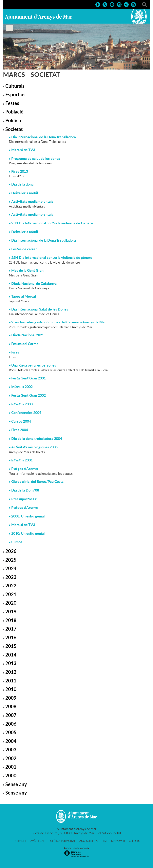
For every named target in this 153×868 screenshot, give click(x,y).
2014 (11, 655)
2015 (11, 646)
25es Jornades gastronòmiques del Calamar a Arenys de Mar (59, 322)
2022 (11, 585)
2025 (11, 560)
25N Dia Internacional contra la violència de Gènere (52, 223)
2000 (11, 775)
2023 (11, 577)
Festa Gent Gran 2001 (29, 378)
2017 (11, 629)
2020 (11, 603)
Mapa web (118, 841)
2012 (11, 672)
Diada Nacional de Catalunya (34, 283)
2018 (11, 620)
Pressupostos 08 (24, 499)
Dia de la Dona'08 (25, 490)
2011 (11, 681)
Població (14, 112)
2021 (11, 594)
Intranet (20, 841)
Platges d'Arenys (25, 469)
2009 (11, 698)
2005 (11, 732)
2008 (11, 706)
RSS (105, 841)
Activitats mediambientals (32, 201)
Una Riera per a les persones (34, 365)
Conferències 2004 (26, 413)
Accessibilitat (89, 841)
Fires (15, 352)
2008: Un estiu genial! (28, 516)
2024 (11, 568)
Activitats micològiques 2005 (34, 447)
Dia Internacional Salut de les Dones (40, 309)
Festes (12, 103)
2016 (11, 637)
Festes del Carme (25, 344)
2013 (11, 663)
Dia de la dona (22, 184)
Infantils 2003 (22, 404)
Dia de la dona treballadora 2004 (37, 438)
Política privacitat (62, 841)
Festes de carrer (24, 249)
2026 (11, 551)
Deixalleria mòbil (25, 193)
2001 (11, 767)
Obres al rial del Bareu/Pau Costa (37, 481)
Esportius (15, 94)
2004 (11, 741)
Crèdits (134, 841)
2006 (11, 724)
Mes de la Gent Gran (27, 270)
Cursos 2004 (21, 421)
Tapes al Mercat (24, 296)
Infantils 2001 (22, 460)
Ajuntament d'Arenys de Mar (39, 17)
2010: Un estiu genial (28, 533)
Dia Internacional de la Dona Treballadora (44, 137)
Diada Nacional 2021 (28, 335)
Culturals (15, 86)
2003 (11, 749)
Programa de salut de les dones (36, 158)
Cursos (17, 542)
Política (13, 120)
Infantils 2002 (22, 387)
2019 (11, 611)
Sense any (16, 784)
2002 (11, 758)
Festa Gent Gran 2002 (29, 395)
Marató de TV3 (23, 150)
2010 (11, 689)
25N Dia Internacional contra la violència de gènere (52, 257)
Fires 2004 (20, 430)
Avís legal (38, 841)
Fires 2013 (20, 171)
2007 (11, 715)
